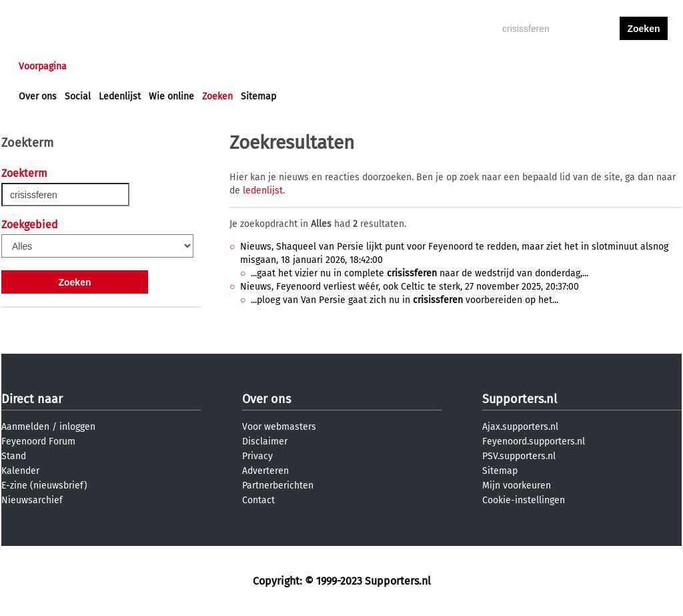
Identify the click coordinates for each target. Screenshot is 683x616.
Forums (148, 66)
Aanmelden (25, 427)
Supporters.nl (520, 399)
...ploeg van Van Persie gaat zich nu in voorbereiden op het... (405, 300)
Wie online (171, 96)
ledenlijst (263, 191)
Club (253, 66)
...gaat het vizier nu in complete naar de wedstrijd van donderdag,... (420, 273)
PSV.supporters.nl (519, 456)
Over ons (38, 96)
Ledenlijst (120, 96)
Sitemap (258, 96)
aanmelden (644, 66)
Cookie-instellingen (524, 500)
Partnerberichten (278, 486)
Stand (14, 456)
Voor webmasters (279, 427)
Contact (258, 500)
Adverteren (265, 471)
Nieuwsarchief (32, 500)
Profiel (293, 66)
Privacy (257, 456)
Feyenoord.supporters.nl (534, 441)
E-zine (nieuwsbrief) (44, 486)
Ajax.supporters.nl (520, 427)
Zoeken (217, 96)
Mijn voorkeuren (517, 486)
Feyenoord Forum (38, 441)
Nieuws (100, 66)
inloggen (592, 66)
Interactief (204, 66)
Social (78, 96)
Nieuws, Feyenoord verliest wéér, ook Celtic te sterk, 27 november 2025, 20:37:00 (410, 287)
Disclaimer (265, 441)
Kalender (20, 471)
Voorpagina (43, 66)
